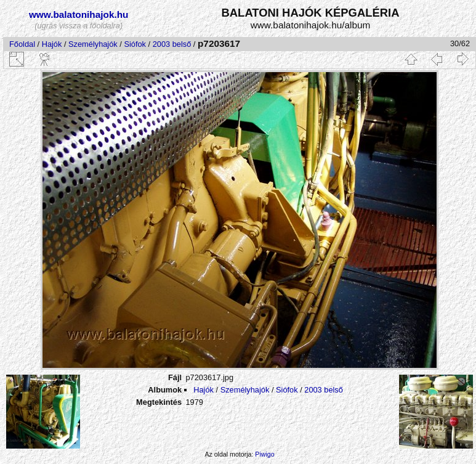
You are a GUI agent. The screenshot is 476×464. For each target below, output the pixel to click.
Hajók (53, 44)
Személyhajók (93, 44)
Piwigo (264, 454)
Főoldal (22, 44)
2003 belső (172, 44)
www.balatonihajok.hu (79, 14)
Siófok (135, 44)
